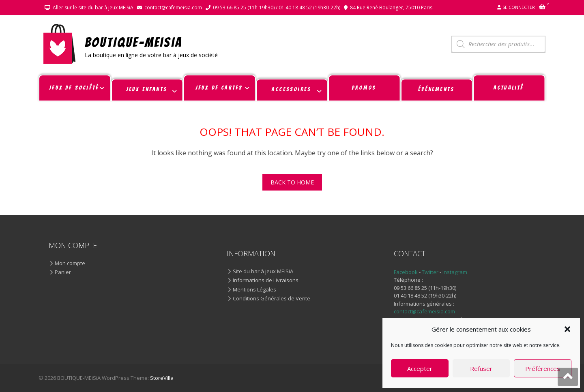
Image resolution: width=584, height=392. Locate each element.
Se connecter (519, 7)
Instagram (455, 272)
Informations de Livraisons (266, 281)
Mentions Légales (254, 290)
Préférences (543, 368)
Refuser (481, 368)
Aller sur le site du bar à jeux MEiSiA (93, 7)
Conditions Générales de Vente (272, 299)
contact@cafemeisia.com (173, 7)
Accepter (420, 368)
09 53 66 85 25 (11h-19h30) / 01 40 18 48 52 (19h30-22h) (277, 7)
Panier (63, 272)
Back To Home (292, 182)
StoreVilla (162, 378)
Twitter (431, 272)
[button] (567, 329)
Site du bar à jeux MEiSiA (263, 272)
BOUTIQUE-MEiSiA (134, 42)
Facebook (406, 272)
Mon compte (70, 263)
